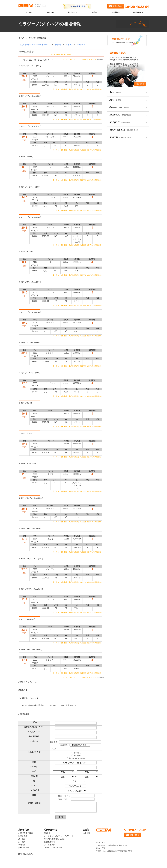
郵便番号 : (54, 742)
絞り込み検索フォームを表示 (61, 55)
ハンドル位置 (34, 790)
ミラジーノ (81, 45)
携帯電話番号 (34, 736)
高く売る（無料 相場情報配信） (91, 89)
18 (89, 60)
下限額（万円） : (63, 796)
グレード (34, 767)
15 (83, 60)
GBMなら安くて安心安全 (54, 839)
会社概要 (116, 12)
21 (96, 60)
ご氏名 (34, 722)
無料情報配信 (138, 12)
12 (76, 60)
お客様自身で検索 (26, 833)
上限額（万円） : (63, 799)
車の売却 (77, 756)
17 (87, 60)
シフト (34, 785)
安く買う (29, 12)
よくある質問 (50, 845)
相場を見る (73, 12)
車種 (34, 762)
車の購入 (77, 753)
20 (94, 60)
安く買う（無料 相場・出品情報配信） (66, 89)
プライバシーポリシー (53, 847)
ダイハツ (69, 45)
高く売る (51, 12)
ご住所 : (54, 749)
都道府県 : (65, 745)
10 (72, 60)
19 (91, 60)
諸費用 (94, 12)
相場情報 (58, 45)
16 (85, 60)
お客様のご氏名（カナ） (34, 727)
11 (74, 60)
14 (81, 60)
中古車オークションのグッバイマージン (35, 45)
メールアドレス (34, 732)
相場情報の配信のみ (77, 758)
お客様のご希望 (34, 752)
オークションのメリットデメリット (59, 836)
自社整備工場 (50, 842)
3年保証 (22, 845)
